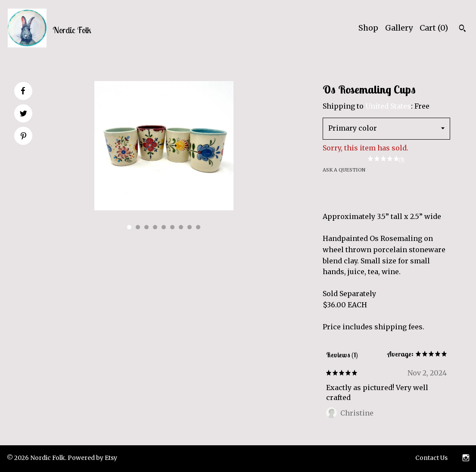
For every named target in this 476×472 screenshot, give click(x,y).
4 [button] (155, 227)
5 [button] (164, 227)
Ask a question (344, 170)
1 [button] (129, 227)
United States (388, 106)
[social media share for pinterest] (23, 137)
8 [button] (190, 227)
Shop (368, 28)
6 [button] (172, 227)
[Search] (462, 29)
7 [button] (181, 227)
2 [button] (138, 227)
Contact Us (431, 458)
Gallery (399, 28)
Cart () (434, 28)
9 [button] (198, 227)
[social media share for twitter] (23, 114)
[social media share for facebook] (23, 91)
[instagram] (466, 459)
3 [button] (146, 227)
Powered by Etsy (92, 458)
